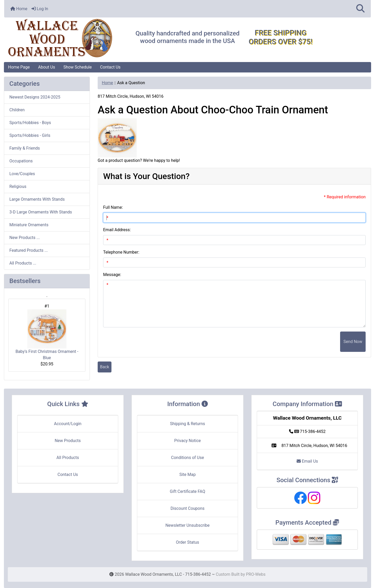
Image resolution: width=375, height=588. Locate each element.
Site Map (188, 474)
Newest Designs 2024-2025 (35, 97)
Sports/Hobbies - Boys (30, 123)
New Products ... (25, 238)
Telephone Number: (121, 252)
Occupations (21, 161)
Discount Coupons (188, 508)
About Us (46, 67)
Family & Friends (25, 148)
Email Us (307, 461)
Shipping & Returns (188, 424)
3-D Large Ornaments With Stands (41, 212)
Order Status (188, 542)
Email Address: (117, 230)
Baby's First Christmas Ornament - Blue (47, 335)
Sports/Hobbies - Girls (30, 135)
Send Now (353, 342)
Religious (18, 186)
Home (19, 9)
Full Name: (113, 207)
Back (105, 367)
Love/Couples (22, 174)
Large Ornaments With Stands (37, 199)
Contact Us (110, 67)
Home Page (19, 67)
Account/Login (68, 424)
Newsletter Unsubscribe (187, 525)
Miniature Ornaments (29, 225)
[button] (360, 9)
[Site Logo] (65, 38)
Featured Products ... (29, 250)
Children (17, 110)
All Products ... (23, 263)
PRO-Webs (256, 574)
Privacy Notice (187, 441)
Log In (40, 9)
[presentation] (301, 342)
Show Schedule (77, 67)
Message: (112, 275)
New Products (68, 441)
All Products (68, 458)
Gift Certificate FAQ (187, 491)
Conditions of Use (187, 458)
